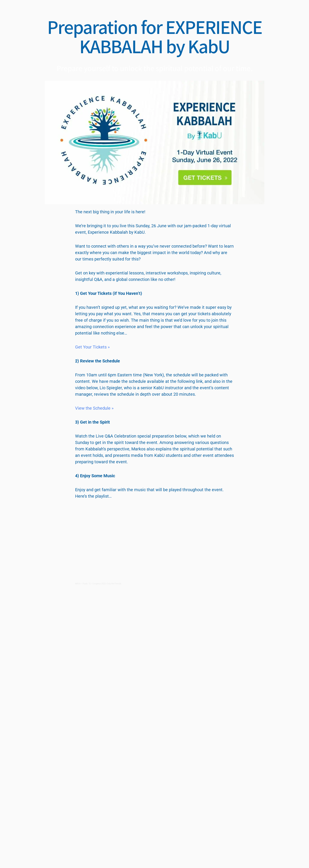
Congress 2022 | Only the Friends (107, 584)
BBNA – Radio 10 (83, 584)
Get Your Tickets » (92, 347)
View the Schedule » (94, 408)
